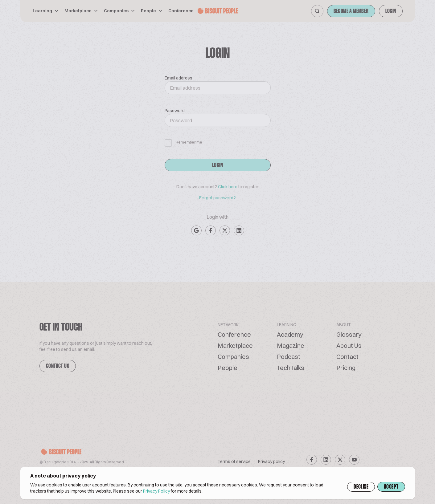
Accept (391, 487)
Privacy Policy (156, 491)
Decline (361, 487)
